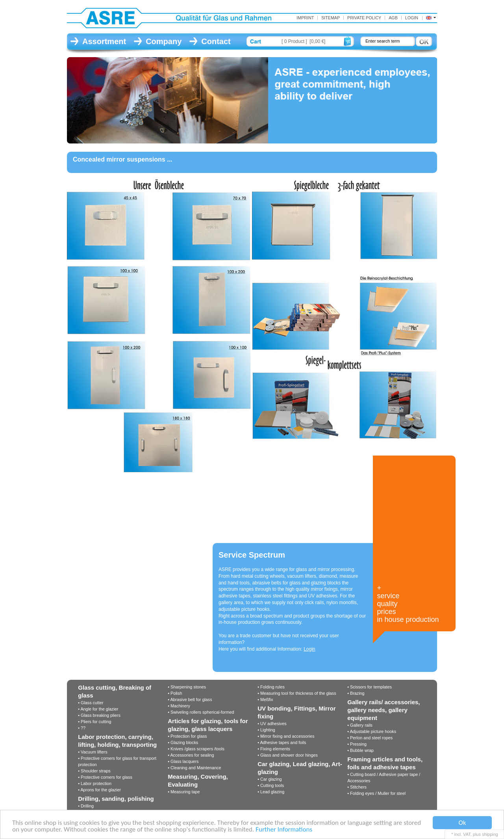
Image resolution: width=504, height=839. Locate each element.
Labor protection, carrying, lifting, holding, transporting (117, 741)
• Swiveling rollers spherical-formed (201, 712)
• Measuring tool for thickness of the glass (297, 693)
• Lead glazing (271, 792)
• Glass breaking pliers (99, 715)
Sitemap (331, 18)
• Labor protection (95, 783)
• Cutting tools (271, 785)
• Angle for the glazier (98, 709)
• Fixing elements (274, 749)
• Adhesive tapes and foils (282, 742)
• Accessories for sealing (191, 755)
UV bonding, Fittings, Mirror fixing (296, 712)
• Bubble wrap (360, 750)
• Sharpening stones (187, 687)
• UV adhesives (272, 724)
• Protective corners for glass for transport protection (117, 761)
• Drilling (86, 806)
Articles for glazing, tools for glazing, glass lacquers (208, 725)
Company (164, 41)
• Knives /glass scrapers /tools (196, 749)
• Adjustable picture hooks (372, 731)
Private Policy (364, 18)
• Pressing (357, 744)
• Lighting (266, 730)
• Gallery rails (360, 725)
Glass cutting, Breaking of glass (115, 691)
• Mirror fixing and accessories (286, 736)
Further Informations (284, 830)
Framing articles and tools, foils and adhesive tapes (385, 763)
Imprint (305, 18)
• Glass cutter (91, 703)
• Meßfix (265, 699)
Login (412, 18)
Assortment (104, 41)
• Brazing (356, 693)
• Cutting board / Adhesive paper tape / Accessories (384, 778)
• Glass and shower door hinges (288, 755)
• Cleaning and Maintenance (194, 768)
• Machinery (179, 706)
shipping (490, 834)
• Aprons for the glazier (99, 790)
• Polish (175, 693)
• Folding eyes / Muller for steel (376, 793)
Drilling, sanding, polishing (116, 799)
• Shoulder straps (94, 771)
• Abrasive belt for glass (190, 699)
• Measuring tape (184, 792)
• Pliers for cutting (94, 722)
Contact (216, 41)
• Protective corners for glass (105, 777)
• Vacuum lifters (93, 752)
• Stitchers (357, 787)
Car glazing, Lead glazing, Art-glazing (300, 768)
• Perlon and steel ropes (370, 738)
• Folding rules (271, 687)
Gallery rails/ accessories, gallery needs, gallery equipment (384, 710)
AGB (393, 18)
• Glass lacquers (183, 761)
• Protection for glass (187, 736)
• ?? (82, 728)
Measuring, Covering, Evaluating (198, 780)
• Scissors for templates (370, 687)
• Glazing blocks (183, 742)
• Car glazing (270, 779)
